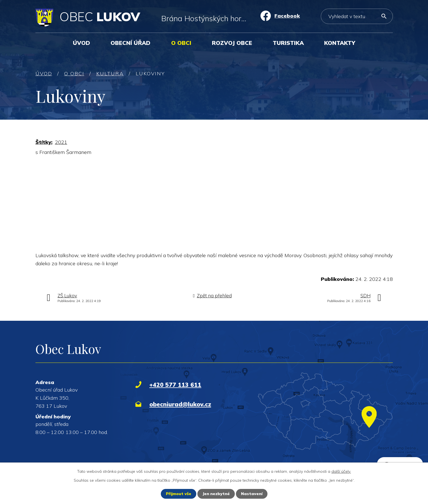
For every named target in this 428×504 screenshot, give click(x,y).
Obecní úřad (131, 43)
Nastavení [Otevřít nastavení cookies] (252, 494)
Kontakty (340, 43)
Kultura (110, 73)
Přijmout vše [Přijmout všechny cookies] (179, 494)
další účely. (341, 471)
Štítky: (44, 142)
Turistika (288, 43)
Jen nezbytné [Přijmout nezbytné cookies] (216, 494)
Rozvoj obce (232, 43)
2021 (61, 142)
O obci (181, 43)
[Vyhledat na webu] (357, 16)
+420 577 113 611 (175, 385)
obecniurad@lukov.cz (180, 404)
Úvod (82, 43)
